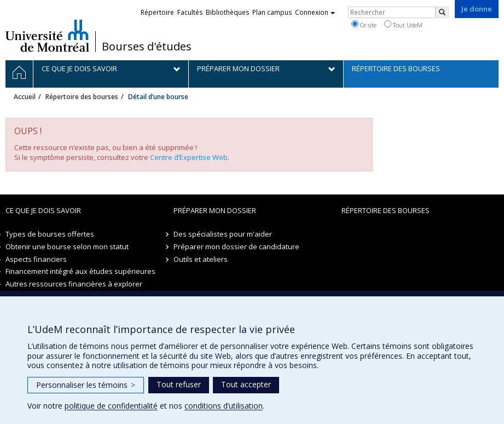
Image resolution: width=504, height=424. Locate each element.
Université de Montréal (47, 36)
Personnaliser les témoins (86, 385)
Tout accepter (246, 384)
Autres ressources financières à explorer (74, 284)
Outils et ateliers (201, 259)
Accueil (25, 97)
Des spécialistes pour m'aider (223, 234)
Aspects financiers (36, 259)
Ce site (364, 25)
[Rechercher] (442, 12)
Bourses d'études (147, 47)
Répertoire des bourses (82, 97)
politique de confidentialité (111, 406)
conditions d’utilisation (224, 406)
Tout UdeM (403, 25)
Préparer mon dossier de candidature (236, 247)
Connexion (315, 12)
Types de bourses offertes (50, 234)
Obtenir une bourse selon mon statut (67, 247)
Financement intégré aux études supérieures (80, 271)
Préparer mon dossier (215, 210)
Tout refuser (179, 384)
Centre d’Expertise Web (189, 157)
